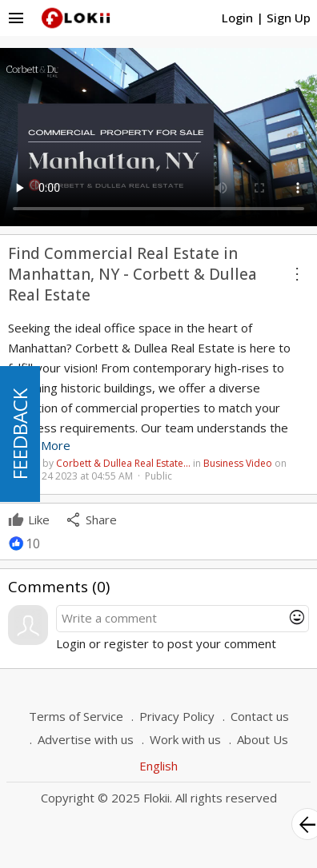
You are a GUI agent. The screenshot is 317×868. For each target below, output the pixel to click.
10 (33, 543)
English (158, 766)
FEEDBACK (20, 434)
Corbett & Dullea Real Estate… (123, 463)
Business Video (238, 463)
